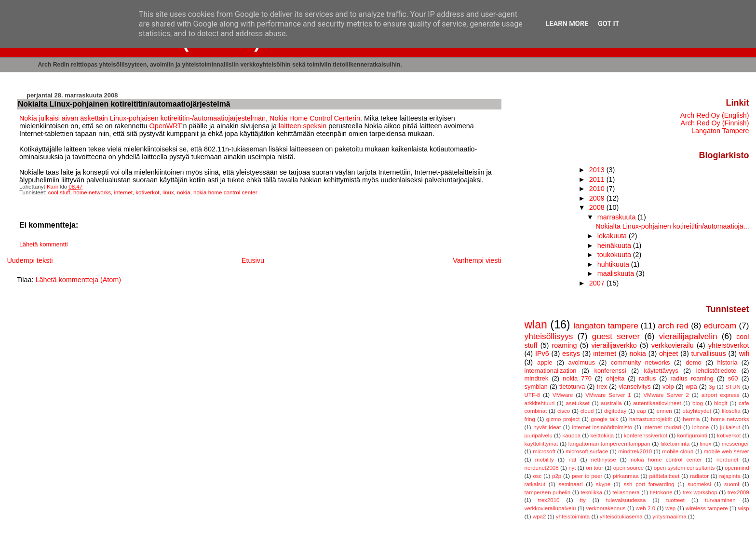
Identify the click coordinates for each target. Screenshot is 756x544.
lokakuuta (613, 236)
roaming (564, 345)
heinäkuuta (615, 245)
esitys (571, 354)
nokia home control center (225, 192)
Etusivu (253, 260)
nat (572, 460)
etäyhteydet (697, 411)
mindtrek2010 (635, 451)
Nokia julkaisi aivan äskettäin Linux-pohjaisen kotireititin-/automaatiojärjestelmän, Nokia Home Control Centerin (190, 118)
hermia (691, 419)
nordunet (727, 460)
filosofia (731, 411)
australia (611, 403)
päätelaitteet (664, 476)
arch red (674, 326)
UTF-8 (533, 395)
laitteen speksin (303, 126)
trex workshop (700, 492)
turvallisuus (709, 354)
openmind (737, 468)
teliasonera (626, 492)
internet (123, 192)
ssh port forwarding (649, 484)
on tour (594, 468)
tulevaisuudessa (626, 500)
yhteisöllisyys (549, 336)
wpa (691, 387)
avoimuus (581, 362)
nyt (572, 468)
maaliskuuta (617, 273)
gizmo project (563, 419)
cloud (587, 411)
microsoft (544, 451)
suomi (732, 484)
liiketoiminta (675, 444)
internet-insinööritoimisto (602, 427)
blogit (721, 403)
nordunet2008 (542, 468)
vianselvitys (634, 387)
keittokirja (602, 435)
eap (641, 411)
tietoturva (572, 387)
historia (728, 362)
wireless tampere (707, 508)
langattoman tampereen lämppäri (609, 444)
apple (545, 362)
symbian (536, 387)
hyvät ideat (547, 427)
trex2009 (738, 492)
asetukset (578, 403)
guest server (616, 336)
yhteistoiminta (573, 517)
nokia (184, 192)
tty (583, 500)
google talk (604, 419)
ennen (664, 411)
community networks (641, 362)
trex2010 (549, 500)
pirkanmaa (626, 476)
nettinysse (604, 460)
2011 (598, 179)
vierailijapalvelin (688, 336)
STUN (733, 387)
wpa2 (540, 517)
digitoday (615, 411)
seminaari (571, 484)
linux (168, 192)
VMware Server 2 (666, 395)
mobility (545, 460)
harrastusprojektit (650, 419)
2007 (598, 283)
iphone (701, 427)
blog (698, 403)
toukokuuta (615, 255)
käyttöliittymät (541, 444)
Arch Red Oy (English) (715, 115)
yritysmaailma (669, 517)
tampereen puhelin (548, 492)
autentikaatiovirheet (657, 403)
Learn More (567, 24)
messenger (736, 444)
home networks (92, 192)
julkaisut (730, 427)
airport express (721, 395)
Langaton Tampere (720, 131)
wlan (536, 325)
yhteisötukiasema (621, 517)
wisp (744, 508)
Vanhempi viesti (477, 260)
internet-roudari (662, 427)
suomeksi (699, 484)
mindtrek (537, 378)
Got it (608, 24)
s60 (733, 378)
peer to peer (587, 476)
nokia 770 (577, 378)
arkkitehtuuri (540, 403)
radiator (699, 476)
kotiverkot (147, 192)
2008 (598, 207)
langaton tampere (606, 326)
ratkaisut (535, 484)
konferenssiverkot (646, 435)
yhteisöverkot (729, 345)
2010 (598, 189)
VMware (563, 395)
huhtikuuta (614, 264)
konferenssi (610, 371)
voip (668, 387)
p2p (557, 476)
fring (530, 419)
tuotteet (675, 500)
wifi (744, 354)
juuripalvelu (539, 435)
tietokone (661, 492)
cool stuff (59, 192)
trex (602, 387)
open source (628, 468)
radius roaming (692, 378)
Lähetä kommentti (44, 245)
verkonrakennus (606, 508)
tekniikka (591, 492)
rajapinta (730, 476)
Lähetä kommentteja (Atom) (79, 280)
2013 (598, 170)
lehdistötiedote (716, 371)
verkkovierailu (673, 345)
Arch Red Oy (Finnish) (715, 123)
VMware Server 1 (608, 395)
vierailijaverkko (614, 345)
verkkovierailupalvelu (550, 508)
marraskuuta (618, 217)
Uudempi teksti (30, 260)
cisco (564, 411)
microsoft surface (587, 451)
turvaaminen (720, 500)
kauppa (571, 435)
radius (647, 378)
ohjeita (615, 378)
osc (537, 476)
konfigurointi (692, 435)
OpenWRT (165, 126)
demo (693, 362)
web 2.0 (645, 508)
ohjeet (668, 354)
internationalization (551, 371)
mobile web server (727, 451)
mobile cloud (678, 451)
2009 (598, 198)
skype (603, 484)
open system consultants (684, 468)
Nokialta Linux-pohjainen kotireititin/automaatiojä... (672, 226)
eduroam (720, 326)
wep (670, 508)
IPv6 (542, 354)
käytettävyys (661, 371)
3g (712, 387)
